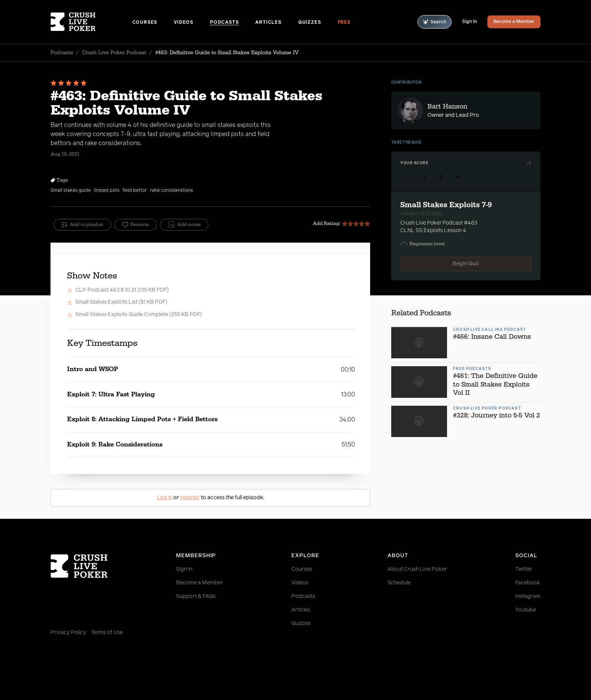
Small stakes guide (71, 191)
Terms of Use (107, 633)
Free (344, 23)
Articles (268, 23)
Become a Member (514, 22)
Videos (184, 23)
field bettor (135, 191)
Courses (145, 23)
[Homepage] (91, 22)
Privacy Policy (68, 633)
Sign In (469, 22)
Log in (165, 498)
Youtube (526, 610)
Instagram (528, 596)
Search (435, 22)
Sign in (184, 569)
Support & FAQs (196, 596)
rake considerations (171, 191)
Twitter (524, 569)
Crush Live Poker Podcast (114, 53)
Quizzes (310, 23)
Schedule (399, 583)
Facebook (528, 583)
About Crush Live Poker (417, 569)
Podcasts (224, 23)
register (190, 498)
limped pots (107, 191)
